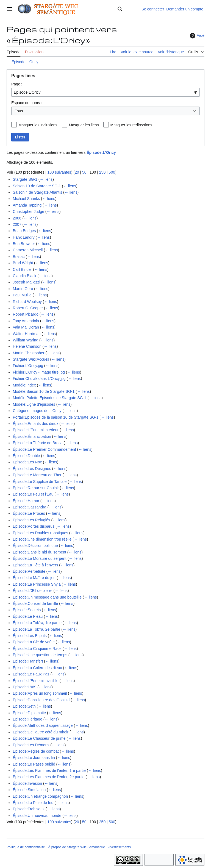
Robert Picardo (25, 314)
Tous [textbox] (19, 111)
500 (112, 172)
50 (84, 172)
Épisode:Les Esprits (30, 636)
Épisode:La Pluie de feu (33, 803)
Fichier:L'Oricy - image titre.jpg (39, 372)
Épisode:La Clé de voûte (34, 642)
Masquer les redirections (131, 125)
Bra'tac (19, 257)
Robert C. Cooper (28, 308)
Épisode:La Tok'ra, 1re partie (37, 623)
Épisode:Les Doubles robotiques (40, 533)
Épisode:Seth (24, 706)
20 (77, 172)
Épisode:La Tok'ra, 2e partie (36, 629)
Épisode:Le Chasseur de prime (39, 738)
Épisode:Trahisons (28, 809)
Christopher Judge (28, 212)
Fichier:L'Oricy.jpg (28, 366)
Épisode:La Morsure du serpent (39, 558)
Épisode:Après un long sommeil (40, 693)
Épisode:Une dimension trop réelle (42, 539)
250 (102, 172)
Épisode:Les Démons (31, 745)
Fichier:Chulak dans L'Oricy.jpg (39, 379)
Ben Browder (24, 244)
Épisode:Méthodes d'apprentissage (43, 725)
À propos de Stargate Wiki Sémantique (77, 847)
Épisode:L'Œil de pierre (32, 591)
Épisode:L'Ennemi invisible (35, 681)
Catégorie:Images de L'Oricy (37, 411)
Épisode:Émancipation (32, 436)
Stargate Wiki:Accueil (31, 359)
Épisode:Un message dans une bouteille (47, 597)
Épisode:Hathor (26, 501)
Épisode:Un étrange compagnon (40, 796)
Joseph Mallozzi (26, 282)
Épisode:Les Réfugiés (31, 520)
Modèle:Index (24, 385)
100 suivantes (59, 172)
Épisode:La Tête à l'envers (35, 565)
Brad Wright (23, 263)
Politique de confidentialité (26, 847)
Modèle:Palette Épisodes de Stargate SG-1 (49, 398)
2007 (17, 224)
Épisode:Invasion (27, 783)
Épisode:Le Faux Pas (31, 674)
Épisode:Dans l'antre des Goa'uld (41, 700)
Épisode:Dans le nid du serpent (39, 552)
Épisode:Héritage (27, 719)
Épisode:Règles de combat (36, 751)
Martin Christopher (28, 353)
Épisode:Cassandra (29, 507)
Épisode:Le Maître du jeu (34, 578)
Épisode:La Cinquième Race (37, 649)
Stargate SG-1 (25, 179)
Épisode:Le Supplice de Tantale (40, 482)
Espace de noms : (27, 103)
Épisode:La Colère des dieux (37, 668)
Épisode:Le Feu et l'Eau (33, 494)
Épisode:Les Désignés (32, 469)
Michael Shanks (26, 199)
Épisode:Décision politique (35, 546)
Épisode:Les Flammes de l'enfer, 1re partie (49, 770)
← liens (46, 179)
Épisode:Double (26, 456)
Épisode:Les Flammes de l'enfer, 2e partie (48, 777)
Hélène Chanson (27, 346)
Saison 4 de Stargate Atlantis (37, 192)
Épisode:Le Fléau (28, 616)
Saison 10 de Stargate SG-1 (37, 186)
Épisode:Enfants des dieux (35, 424)
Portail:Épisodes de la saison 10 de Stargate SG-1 (55, 417)
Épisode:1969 (24, 687)
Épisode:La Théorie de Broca (38, 443)
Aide (196, 36)
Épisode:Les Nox (27, 462)
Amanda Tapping (27, 205)
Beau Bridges (24, 231)
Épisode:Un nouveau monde (37, 816)
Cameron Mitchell (28, 250)
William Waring (25, 340)
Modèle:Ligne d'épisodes (34, 404)
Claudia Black (24, 276)
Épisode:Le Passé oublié (34, 764)
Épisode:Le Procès (29, 513)
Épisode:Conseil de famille (35, 603)
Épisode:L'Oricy (25, 62)
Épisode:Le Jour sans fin (34, 758)
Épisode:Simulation (29, 790)
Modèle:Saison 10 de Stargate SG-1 (44, 391)
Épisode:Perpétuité (29, 571)
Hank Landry (23, 237)
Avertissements (120, 847)
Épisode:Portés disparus (34, 526)
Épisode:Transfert (28, 661)
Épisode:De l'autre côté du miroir (41, 732)
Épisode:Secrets (27, 610)
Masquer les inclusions (38, 125)
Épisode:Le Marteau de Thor (37, 475)
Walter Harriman (27, 334)
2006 (17, 218)
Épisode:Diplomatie (29, 713)
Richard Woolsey (27, 302)
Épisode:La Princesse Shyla (37, 584)
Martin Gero (23, 289)
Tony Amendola (26, 321)
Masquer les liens (84, 125)
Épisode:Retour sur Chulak (36, 488)
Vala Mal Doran (26, 327)
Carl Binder (22, 269)
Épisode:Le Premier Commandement (44, 449)
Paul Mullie (22, 295)
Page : (17, 84)
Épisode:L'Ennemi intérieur (36, 430)
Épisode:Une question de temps (40, 655)
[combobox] (105, 92)
